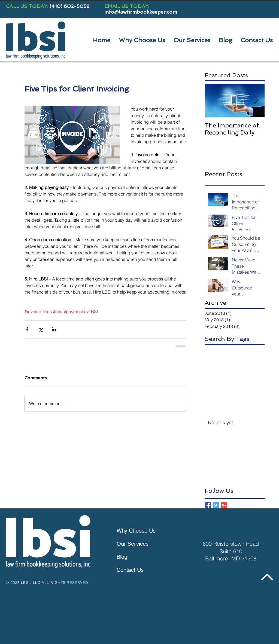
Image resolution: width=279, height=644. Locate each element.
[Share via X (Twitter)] (40, 329)
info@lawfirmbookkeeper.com (141, 12)
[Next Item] (256, 101)
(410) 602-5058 (70, 6)
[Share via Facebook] (27, 329)
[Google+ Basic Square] (224, 505)
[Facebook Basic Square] (208, 505)
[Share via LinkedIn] (54, 329)
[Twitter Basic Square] (216, 505)
